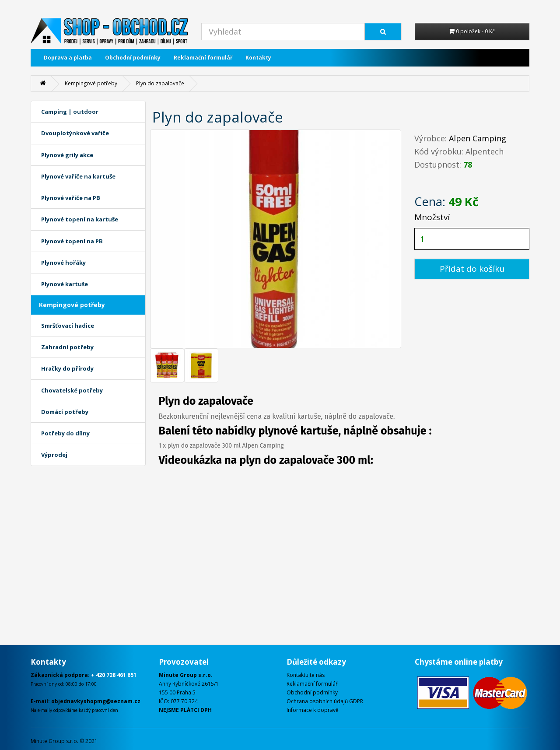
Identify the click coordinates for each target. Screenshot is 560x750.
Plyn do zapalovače (160, 83)
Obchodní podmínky (133, 58)
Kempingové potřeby (91, 83)
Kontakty (258, 58)
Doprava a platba (68, 58)
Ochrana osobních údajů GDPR (325, 701)
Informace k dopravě (313, 710)
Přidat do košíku (472, 269)
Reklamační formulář (203, 58)
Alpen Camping (478, 138)
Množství (432, 217)
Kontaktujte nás (306, 675)
